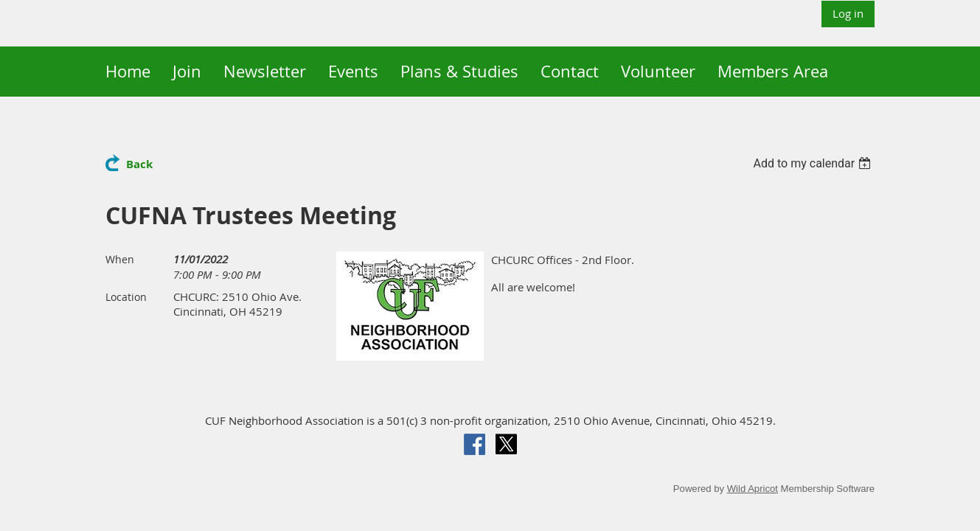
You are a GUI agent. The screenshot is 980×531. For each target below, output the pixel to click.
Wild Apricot (753, 489)
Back (139, 164)
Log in (848, 13)
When (120, 259)
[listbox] (814, 163)
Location (126, 297)
